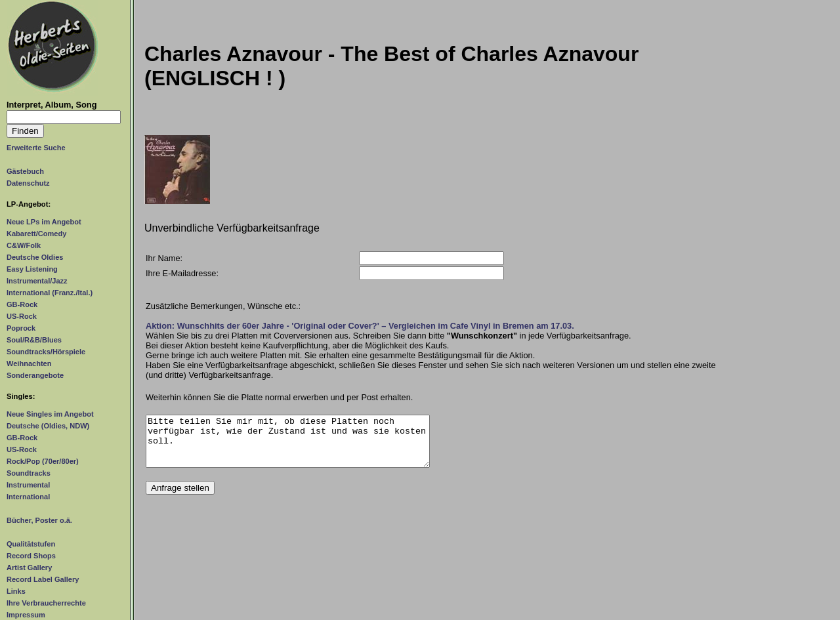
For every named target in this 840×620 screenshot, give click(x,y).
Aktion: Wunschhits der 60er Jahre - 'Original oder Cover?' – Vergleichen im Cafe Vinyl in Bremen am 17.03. (360, 326)
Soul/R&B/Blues (34, 340)
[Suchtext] (64, 117)
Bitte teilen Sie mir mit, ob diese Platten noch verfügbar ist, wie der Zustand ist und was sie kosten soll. (288, 446)
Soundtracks (29, 473)
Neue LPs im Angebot (44, 222)
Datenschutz (28, 183)
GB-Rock (22, 304)
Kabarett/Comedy (36, 234)
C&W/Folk (24, 245)
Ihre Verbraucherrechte (46, 603)
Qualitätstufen (31, 544)
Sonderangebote (35, 375)
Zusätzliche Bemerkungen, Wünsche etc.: (223, 306)
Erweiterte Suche (36, 148)
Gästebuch (25, 171)
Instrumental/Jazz (37, 281)
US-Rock (22, 316)
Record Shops (31, 556)
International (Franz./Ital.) (50, 293)
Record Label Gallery (43, 579)
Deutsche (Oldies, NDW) (48, 426)
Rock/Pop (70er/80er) (43, 461)
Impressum (26, 615)
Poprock (21, 328)
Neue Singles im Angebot (50, 414)
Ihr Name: (164, 258)
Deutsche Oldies (35, 257)
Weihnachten (29, 363)
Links (16, 591)
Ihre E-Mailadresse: (182, 273)
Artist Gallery (29, 568)
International (28, 497)
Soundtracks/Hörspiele (46, 352)
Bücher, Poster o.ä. (39, 520)
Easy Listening (32, 269)
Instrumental (28, 485)
